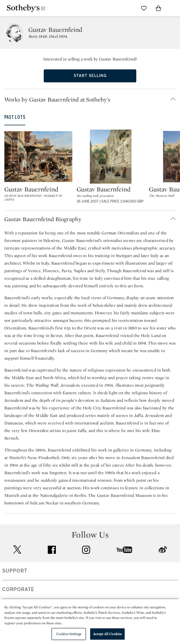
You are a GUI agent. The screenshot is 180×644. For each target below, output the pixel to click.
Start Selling (90, 76)
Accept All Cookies (107, 634)
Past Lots (15, 117)
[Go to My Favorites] (144, 8)
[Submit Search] (129, 8)
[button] (92, 99)
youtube (124, 550)
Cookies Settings (69, 634)
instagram (86, 550)
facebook (52, 550)
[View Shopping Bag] (158, 8)
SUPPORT (15, 571)
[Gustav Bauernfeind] (38, 157)
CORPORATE (18, 589)
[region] (90, 622)
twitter (17, 550)
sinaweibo (163, 550)
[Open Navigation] (173, 8)
